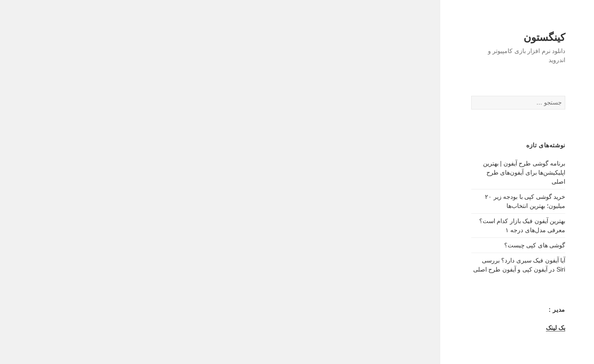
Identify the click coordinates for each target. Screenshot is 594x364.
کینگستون (511, 37)
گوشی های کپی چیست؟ (501, 245)
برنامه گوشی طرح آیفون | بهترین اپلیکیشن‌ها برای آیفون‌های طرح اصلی (490, 173)
